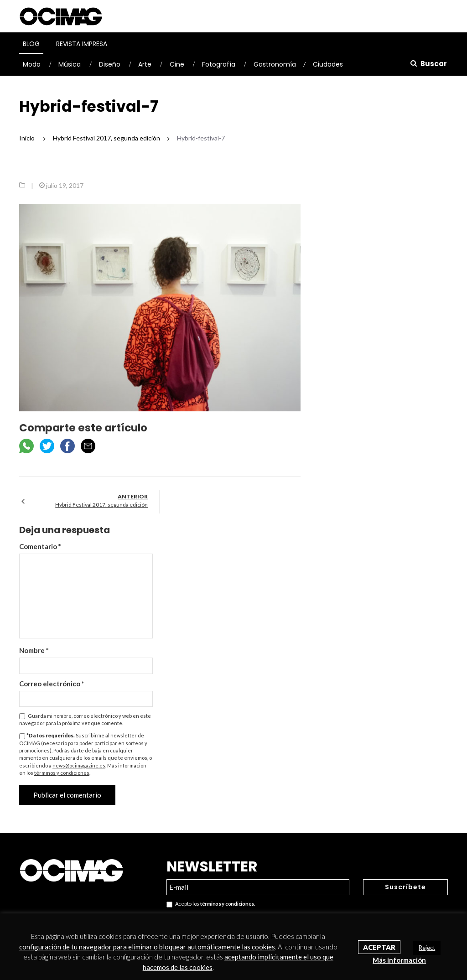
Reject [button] (427, 948)
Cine (177, 64)
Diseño (110, 64)
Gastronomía (275, 64)
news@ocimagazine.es (79, 765)
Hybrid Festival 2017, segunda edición (101, 505)
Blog (31, 44)
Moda (32, 64)
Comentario (40, 546)
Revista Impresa (82, 44)
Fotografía (219, 64)
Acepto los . (211, 904)
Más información (399, 960)
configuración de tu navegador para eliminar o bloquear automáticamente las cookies (147, 947)
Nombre (34, 650)
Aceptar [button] (379, 947)
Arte (145, 64)
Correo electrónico (52, 684)
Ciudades (328, 64)
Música (70, 64)
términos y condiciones (62, 773)
